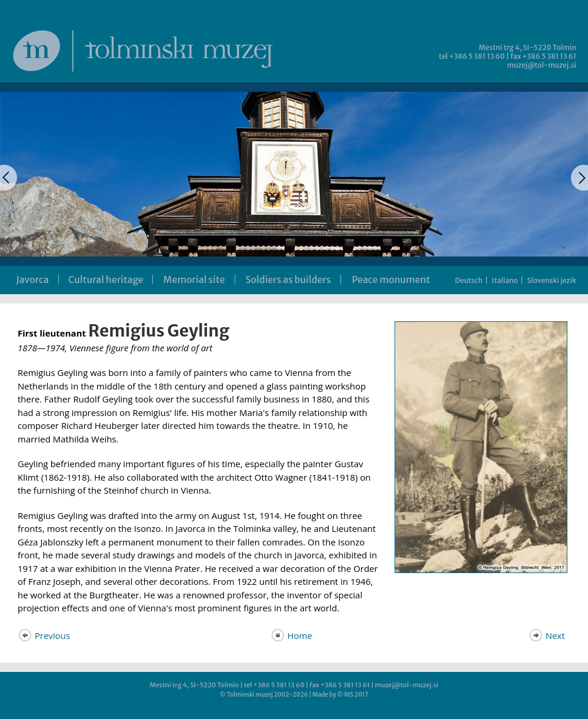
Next (547, 635)
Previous (44, 635)
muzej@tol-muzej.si (542, 65)
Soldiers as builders (288, 279)
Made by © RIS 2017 (340, 695)
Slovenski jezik (552, 280)
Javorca (32, 279)
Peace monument (391, 279)
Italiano (505, 280)
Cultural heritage (106, 279)
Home (291, 635)
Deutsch (469, 280)
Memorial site (194, 279)
